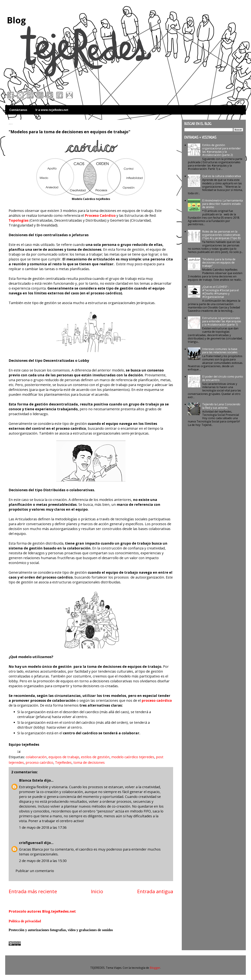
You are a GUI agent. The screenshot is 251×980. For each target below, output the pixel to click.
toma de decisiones (89, 762)
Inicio (97, 891)
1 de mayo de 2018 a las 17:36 (43, 827)
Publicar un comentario (35, 871)
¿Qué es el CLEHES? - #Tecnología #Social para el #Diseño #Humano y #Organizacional (220, 292)
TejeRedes (63, 762)
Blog (16, 20)
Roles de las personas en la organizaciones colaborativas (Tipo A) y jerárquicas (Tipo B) (221, 235)
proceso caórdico (39, 762)
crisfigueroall (31, 843)
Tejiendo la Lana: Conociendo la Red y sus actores (221, 406)
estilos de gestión (95, 757)
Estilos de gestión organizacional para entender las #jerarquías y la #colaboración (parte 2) (221, 150)
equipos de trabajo (64, 757)
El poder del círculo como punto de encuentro (223, 378)
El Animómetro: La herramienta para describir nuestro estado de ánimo (222, 204)
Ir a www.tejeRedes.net (52, 110)
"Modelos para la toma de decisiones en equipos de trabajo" (219, 262)
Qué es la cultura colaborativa (221, 176)
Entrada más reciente (33, 891)
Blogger (155, 968)
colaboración (36, 757)
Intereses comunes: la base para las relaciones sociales (220, 351)
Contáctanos (18, 110)
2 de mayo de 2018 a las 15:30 (43, 861)
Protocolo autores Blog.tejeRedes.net (42, 911)
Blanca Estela (31, 780)
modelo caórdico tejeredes (133, 757)
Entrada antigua (155, 891)
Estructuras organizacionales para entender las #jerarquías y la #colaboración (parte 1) (222, 321)
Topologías (19, 220)
